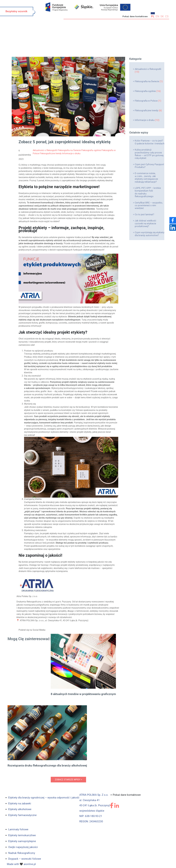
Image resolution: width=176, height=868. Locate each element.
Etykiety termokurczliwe (22, 835)
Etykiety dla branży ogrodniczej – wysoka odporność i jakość (44, 798)
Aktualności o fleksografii (148, 69)
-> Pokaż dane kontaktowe (125, 795)
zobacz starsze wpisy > (68, 780)
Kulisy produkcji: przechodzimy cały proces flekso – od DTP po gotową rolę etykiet (149, 154)
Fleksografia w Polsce (146, 101)
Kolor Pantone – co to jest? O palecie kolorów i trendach (150, 142)
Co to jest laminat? (144, 214)
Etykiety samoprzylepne (22, 841)
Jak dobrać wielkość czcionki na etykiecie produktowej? (145, 223)
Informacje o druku (145, 120)
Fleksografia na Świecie (147, 81)
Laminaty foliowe (18, 829)
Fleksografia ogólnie (145, 91)
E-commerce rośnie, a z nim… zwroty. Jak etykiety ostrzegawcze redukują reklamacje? (146, 177)
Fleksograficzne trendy (147, 110)
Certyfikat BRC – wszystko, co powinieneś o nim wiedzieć (149, 205)
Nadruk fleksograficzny (22, 853)
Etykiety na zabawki (20, 803)
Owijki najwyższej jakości (23, 847)
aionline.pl (30, 864)
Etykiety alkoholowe (20, 809)
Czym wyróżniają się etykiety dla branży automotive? (150, 234)
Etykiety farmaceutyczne (22, 815)
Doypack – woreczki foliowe (25, 859)
